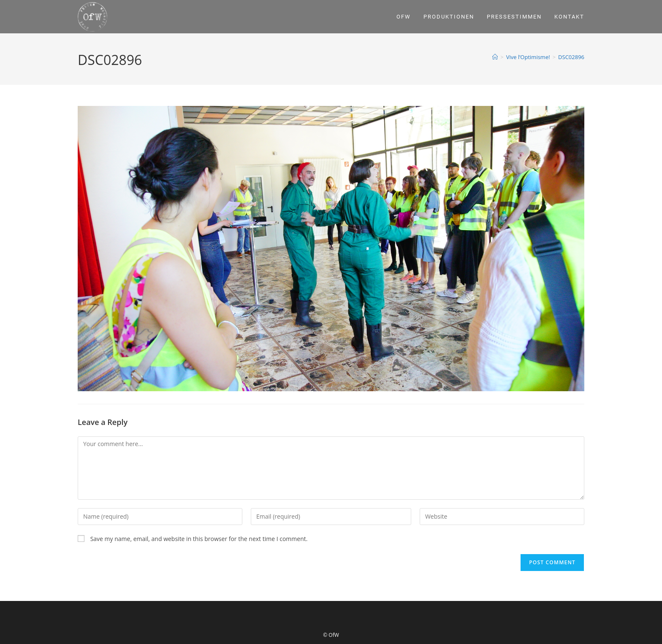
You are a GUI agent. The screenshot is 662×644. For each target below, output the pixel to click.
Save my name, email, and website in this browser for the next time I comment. (199, 539)
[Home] (495, 57)
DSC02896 (571, 57)
